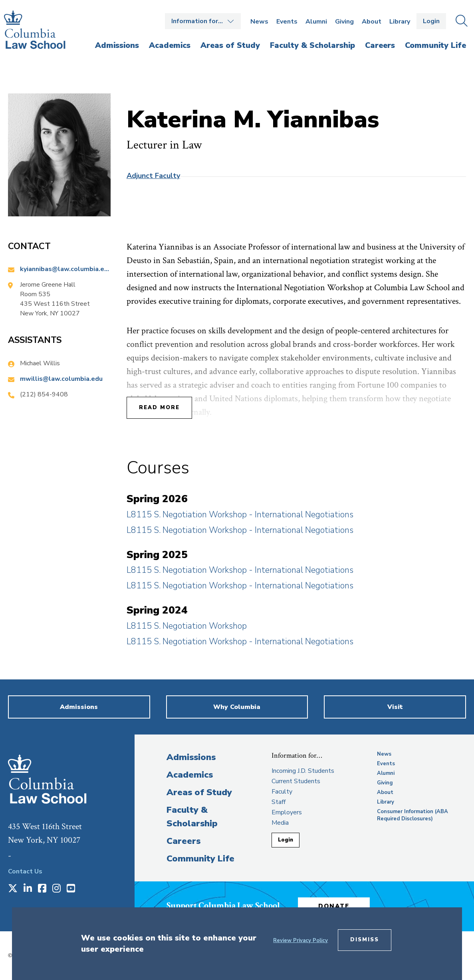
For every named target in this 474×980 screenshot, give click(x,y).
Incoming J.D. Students (303, 771)
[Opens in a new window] (13, 889)
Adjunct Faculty (153, 176)
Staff (279, 802)
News (259, 22)
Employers (287, 812)
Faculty (282, 792)
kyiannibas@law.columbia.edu (65, 269)
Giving (344, 22)
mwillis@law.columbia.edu (61, 379)
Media (280, 823)
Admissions (191, 757)
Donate (334, 906)
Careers (183, 841)
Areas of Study (199, 792)
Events (287, 22)
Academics (190, 775)
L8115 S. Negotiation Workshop (187, 626)
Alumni (316, 22)
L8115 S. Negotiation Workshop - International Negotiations (240, 515)
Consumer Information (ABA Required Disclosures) (413, 815)
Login (431, 21)
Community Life (200, 859)
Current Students (296, 781)
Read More (159, 408)
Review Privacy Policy (300, 940)
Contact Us (25, 871)
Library (400, 22)
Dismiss (365, 940)
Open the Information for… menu (203, 21)
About (372, 22)
